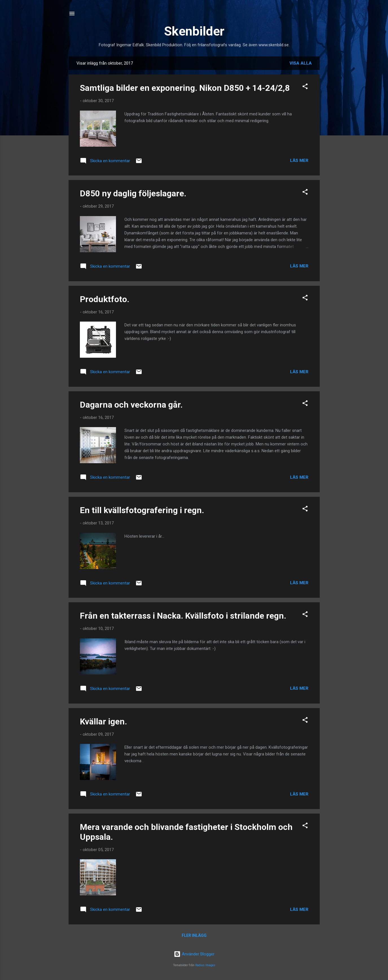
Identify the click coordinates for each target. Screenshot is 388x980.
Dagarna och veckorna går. (131, 405)
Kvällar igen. (103, 721)
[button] (305, 87)
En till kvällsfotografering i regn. (142, 510)
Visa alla (301, 63)
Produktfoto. (105, 299)
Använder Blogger (194, 954)
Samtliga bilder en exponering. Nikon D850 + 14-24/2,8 (185, 88)
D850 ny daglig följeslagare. (133, 193)
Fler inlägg (194, 935)
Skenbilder (194, 31)
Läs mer (299, 161)
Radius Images (205, 965)
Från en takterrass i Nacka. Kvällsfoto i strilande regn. (183, 616)
